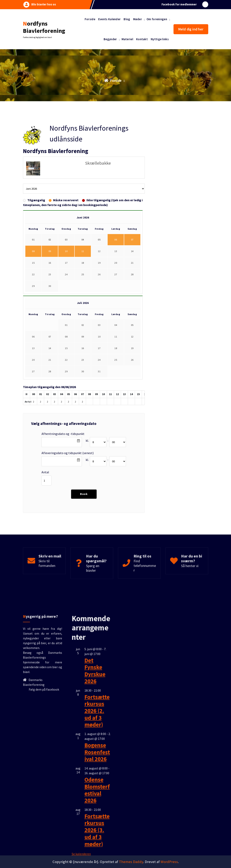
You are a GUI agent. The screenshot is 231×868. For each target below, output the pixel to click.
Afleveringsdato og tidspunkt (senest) (68, 471)
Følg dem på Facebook (44, 796)
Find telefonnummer (145, 579)
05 (132, 343)
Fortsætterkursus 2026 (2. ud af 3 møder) (97, 817)
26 (99, 292)
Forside (90, 19)
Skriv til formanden (47, 577)
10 (66, 269)
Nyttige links (160, 39)
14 (132, 269)
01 (66, 343)
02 (83, 343)
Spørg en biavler (93, 582)
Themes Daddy (131, 862)
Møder (138, 19)
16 (50, 281)
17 (66, 281)
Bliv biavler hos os (44, 4)
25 (83, 292)
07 (132, 257)
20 (116, 281)
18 (83, 281)
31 (99, 389)
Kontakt (142, 39)
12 (99, 269)
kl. (87, 458)
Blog (127, 19)
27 (116, 292)
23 (50, 292)
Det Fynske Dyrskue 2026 (95, 777)
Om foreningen (157, 19)
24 (66, 292)
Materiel (127, 39)
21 (132, 281)
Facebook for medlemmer (179, 4)
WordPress (169, 862)
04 (116, 343)
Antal (45, 490)
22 (33, 292)
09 (50, 269)
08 (33, 269)
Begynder (110, 39)
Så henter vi (190, 579)
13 (116, 269)
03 (99, 343)
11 (83, 269)
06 (116, 257)
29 (33, 304)
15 (33, 281)
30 (50, 304)
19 (99, 281)
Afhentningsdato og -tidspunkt (63, 452)
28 (132, 292)
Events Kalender (110, 19)
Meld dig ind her (191, 29)
